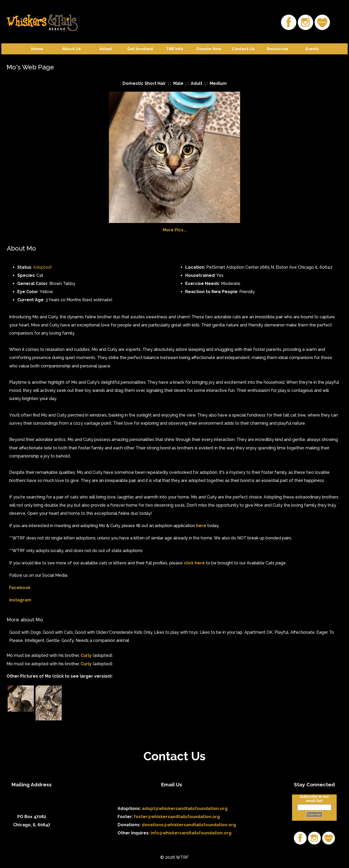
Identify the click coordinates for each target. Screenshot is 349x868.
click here (194, 563)
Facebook (20, 588)
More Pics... (175, 230)
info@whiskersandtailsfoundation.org (191, 833)
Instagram (20, 600)
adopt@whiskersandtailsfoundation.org (185, 809)
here (201, 526)
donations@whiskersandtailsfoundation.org (189, 825)
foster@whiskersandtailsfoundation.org (177, 817)
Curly (86, 655)
